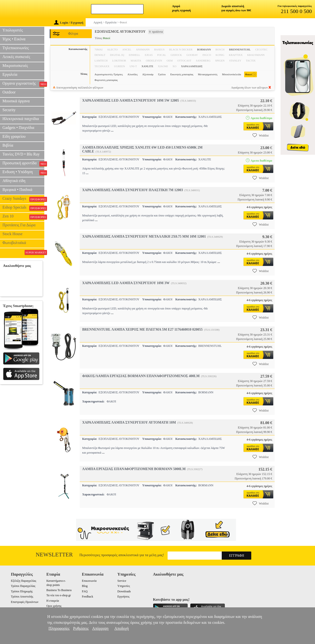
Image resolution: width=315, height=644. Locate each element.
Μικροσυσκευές (15, 66)
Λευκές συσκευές (16, 57)
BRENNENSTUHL (240, 49)
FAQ (85, 591)
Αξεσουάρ (148, 74)
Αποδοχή (122, 628)
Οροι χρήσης (54, 606)
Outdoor (9, 92)
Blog (85, 586)
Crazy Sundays (23, 199)
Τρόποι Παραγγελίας (23, 586)
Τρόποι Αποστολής (22, 597)
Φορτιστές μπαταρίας (106, 80)
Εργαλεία (10, 74)
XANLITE (147, 66)
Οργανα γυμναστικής (23, 84)
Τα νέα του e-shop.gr (58, 595)
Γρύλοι (162, 74)
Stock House (12, 234)
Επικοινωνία (89, 581)
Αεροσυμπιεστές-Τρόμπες (109, 74)
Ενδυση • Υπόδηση (23, 172)
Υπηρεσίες (124, 586)
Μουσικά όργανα (16, 101)
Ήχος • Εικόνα (14, 39)
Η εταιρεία (53, 601)
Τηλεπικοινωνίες (16, 48)
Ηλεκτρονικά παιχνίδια (21, 119)
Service (122, 581)
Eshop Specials (23, 208)
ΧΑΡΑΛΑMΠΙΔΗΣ (192, 66)
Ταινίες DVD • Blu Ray (21, 154)
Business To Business (59, 590)
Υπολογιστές (13, 30)
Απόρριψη (100, 628)
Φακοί (251, 74)
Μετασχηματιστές (208, 74)
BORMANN (204, 49)
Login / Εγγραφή (69, 23)
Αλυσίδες (133, 74)
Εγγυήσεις (123, 597)
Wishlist (261, 135)
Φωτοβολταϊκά (14, 243)
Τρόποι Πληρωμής (22, 591)
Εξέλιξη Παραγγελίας (24, 581)
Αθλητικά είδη (14, 181)
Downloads (124, 591)
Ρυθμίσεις (81, 628)
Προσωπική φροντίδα (23, 164)
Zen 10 (23, 217)
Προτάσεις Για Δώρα (19, 225)
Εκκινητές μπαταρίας (182, 74)
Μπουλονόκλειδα (231, 74)
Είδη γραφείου (14, 136)
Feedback (88, 597)
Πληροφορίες (59, 628)
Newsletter (54, 555)
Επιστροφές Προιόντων (25, 602)
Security (9, 110)
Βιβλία (8, 145)
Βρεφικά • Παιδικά (17, 190)
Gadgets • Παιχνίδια (18, 128)
